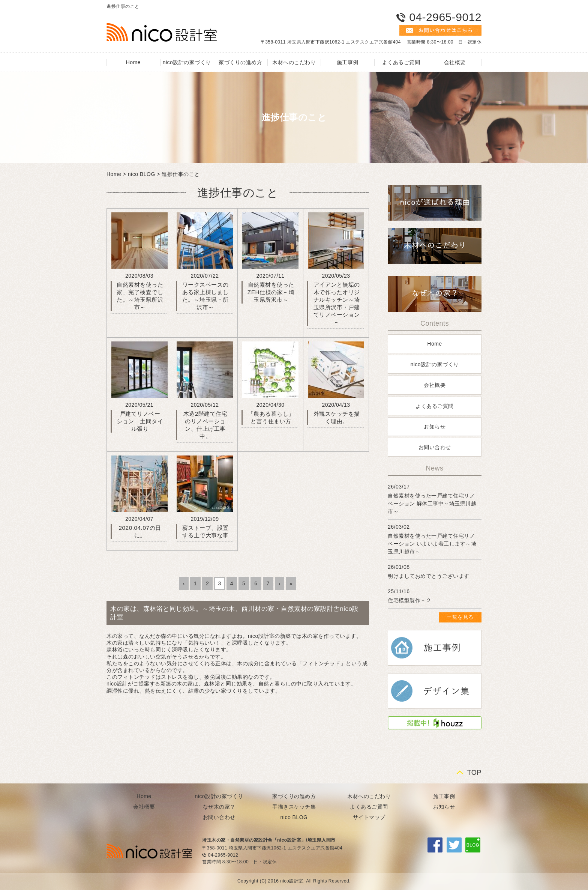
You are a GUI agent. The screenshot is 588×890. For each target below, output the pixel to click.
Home (133, 62)
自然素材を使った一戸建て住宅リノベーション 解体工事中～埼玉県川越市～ (432, 504)
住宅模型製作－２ (409, 600)
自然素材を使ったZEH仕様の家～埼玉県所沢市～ (271, 292)
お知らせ (435, 427)
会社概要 (455, 62)
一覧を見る (460, 617)
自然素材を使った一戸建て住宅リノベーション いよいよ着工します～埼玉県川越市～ (432, 544)
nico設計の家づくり (187, 62)
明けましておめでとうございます (429, 576)
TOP (474, 773)
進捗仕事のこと (181, 174)
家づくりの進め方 (240, 62)
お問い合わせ (435, 447)
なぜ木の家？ (219, 807)
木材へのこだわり (294, 62)
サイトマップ (369, 817)
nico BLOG (142, 174)
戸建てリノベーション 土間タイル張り (140, 421)
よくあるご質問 (401, 62)
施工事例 (348, 62)
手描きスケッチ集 (294, 807)
